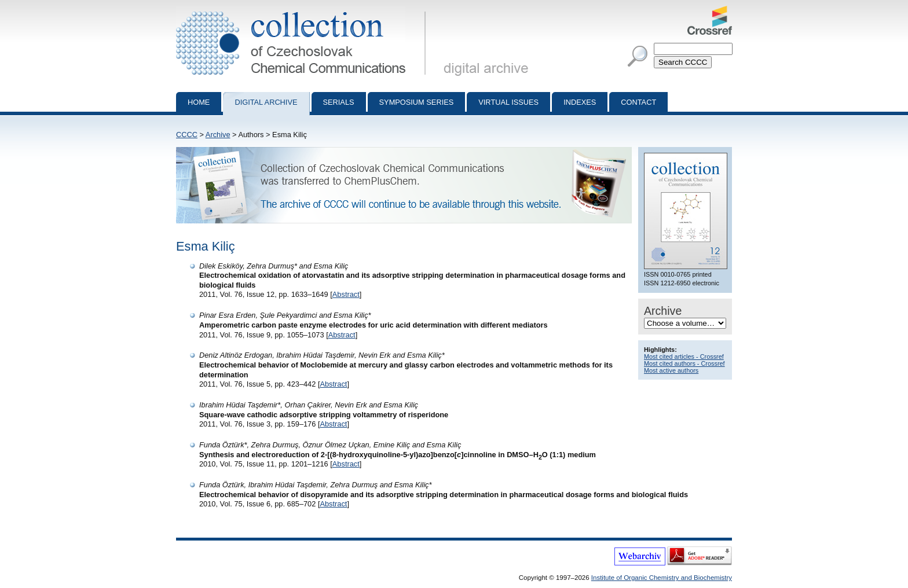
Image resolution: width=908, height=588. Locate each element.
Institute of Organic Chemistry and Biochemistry (662, 578)
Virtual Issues (508, 102)
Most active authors (671, 370)
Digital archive (266, 102)
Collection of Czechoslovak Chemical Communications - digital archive (303, 10)
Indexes (580, 102)
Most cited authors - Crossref (684, 363)
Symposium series (417, 102)
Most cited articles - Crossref (684, 357)
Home (199, 102)
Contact (638, 102)
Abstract (346, 294)
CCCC (187, 135)
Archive (218, 135)
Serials (339, 102)
